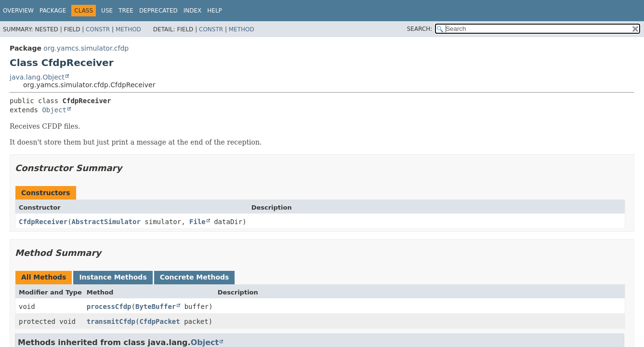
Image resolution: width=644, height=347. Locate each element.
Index (193, 11)
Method (128, 29)
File (197, 222)
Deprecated (158, 11)
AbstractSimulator (106, 222)
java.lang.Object (37, 77)
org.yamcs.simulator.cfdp (86, 48)
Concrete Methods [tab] (195, 277)
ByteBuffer (156, 307)
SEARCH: (420, 29)
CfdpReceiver (43, 222)
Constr (98, 29)
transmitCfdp (111, 321)
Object (54, 110)
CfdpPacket (159, 321)
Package (53, 11)
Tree (126, 11)
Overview (18, 11)
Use (107, 11)
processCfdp (109, 307)
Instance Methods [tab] (113, 277)
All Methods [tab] (44, 277)
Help (215, 11)
